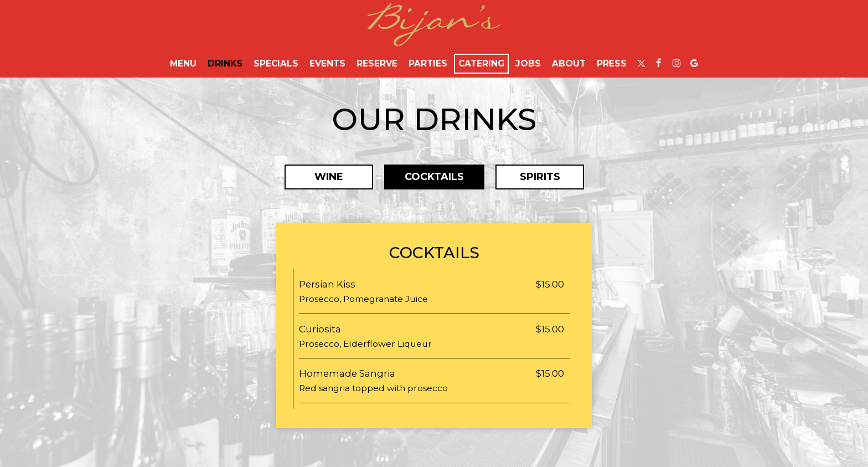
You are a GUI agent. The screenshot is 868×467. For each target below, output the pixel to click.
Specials (276, 63)
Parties (428, 63)
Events (327, 63)
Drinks (225, 63)
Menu (183, 63)
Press (612, 63)
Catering (481, 63)
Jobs (528, 63)
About (569, 63)
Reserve (377, 63)
